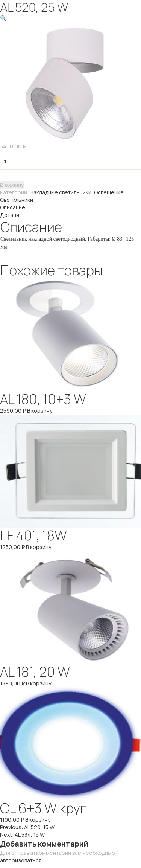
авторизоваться (21, 860)
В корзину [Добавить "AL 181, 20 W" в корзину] (39, 683)
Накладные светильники (61, 192)
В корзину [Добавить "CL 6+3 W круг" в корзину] (38, 820)
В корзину (12, 185)
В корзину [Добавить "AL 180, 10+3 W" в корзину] (40, 411)
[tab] (70, 207)
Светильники (17, 200)
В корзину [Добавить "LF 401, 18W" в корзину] (39, 547)
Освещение (109, 192)
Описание (13, 207)
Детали (10, 215)
